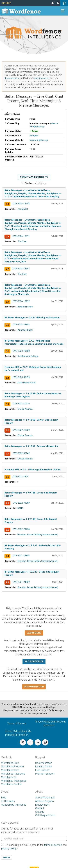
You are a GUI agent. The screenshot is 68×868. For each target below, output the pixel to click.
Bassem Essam (25, 307)
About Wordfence (45, 798)
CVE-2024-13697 (21, 269)
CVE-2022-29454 (21, 529)
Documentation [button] (34, 687)
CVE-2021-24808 (21, 556)
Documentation (44, 763)
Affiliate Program (44, 801)
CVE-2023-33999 (21, 377)
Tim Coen (22, 241)
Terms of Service (17, 724)
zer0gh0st (23, 209)
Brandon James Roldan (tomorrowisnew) (38, 535)
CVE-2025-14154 (21, 204)
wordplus (34, 136)
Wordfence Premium (12, 767)
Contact (40, 808)
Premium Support (45, 774)
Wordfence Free (10, 763)
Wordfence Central (11, 784)
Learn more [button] (34, 633)
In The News (8, 801)
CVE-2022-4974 (21, 477)
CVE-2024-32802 (21, 325)
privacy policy (9, 849)
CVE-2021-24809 (21, 582)
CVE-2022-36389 (21, 503)
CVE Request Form (46, 815)
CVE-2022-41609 (21, 430)
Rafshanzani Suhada (28, 356)
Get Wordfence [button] (34, 662)
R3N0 (20, 508)
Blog (4, 798)
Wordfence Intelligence (14, 781)
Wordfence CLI (9, 777)
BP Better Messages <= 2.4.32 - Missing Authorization (32, 318)
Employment (42, 805)
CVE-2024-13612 (21, 301)
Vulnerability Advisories (14, 805)
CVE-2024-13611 (21, 236)
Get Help (6, 3)
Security (40, 812)
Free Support (42, 770)
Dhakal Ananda (25, 409)
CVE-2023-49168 (21, 351)
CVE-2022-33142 (21, 453)
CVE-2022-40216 (21, 404)
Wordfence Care (10, 770)
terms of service (53, 845)
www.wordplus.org (39, 140)
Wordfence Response (13, 774)
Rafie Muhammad (27, 383)
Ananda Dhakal (25, 330)
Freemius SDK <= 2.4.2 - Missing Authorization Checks (33, 470)
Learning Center (44, 767)
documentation (12, 78)
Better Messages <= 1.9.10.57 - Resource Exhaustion (32, 446)
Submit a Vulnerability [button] (34, 177)
